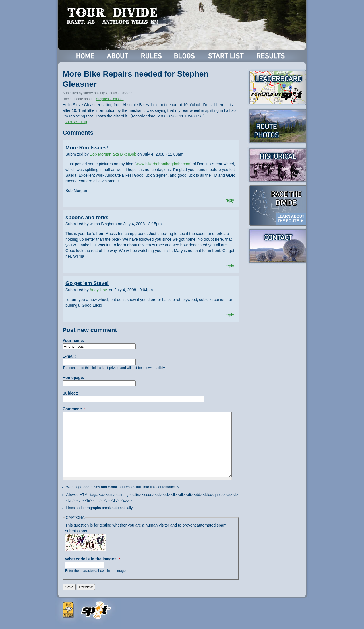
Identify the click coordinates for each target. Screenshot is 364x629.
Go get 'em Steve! (87, 283)
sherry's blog (76, 122)
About (118, 56)
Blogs (185, 56)
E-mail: (69, 356)
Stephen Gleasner (110, 99)
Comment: (74, 409)
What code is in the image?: (93, 559)
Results (272, 56)
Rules (152, 56)
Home (85, 56)
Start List (227, 56)
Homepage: (73, 378)
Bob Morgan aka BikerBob (113, 154)
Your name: (73, 341)
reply (230, 200)
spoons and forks (87, 218)
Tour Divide (114, 16)
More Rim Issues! (87, 148)
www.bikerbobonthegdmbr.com (163, 164)
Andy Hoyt (99, 290)
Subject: (70, 393)
